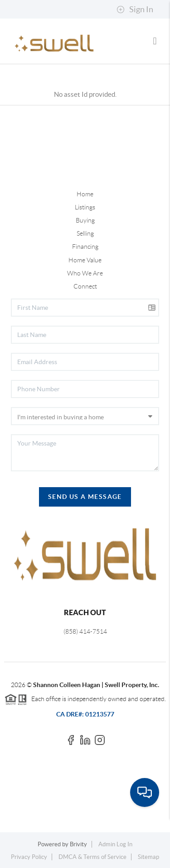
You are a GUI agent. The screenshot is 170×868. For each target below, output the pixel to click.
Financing (85, 247)
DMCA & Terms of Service (92, 857)
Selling (85, 233)
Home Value (85, 260)
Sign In (135, 9)
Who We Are (85, 273)
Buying (85, 220)
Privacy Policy (29, 857)
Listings (85, 207)
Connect (85, 286)
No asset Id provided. (85, 94)
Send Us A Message (85, 497)
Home (85, 194)
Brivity (78, 844)
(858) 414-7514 (85, 631)
